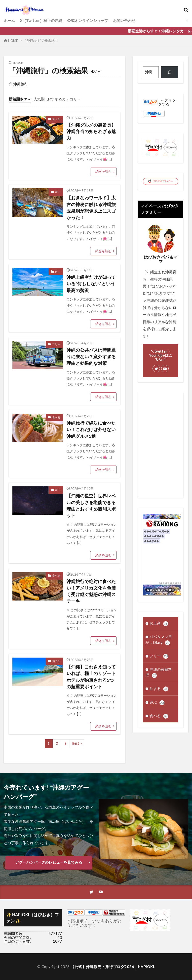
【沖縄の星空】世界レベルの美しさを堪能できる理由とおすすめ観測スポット (91, 506)
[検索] (170, 72)
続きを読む (103, 171)
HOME (13, 41)
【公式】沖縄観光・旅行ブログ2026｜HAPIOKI (112, 967)
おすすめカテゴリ (62, 99)
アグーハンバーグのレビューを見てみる (49, 862)
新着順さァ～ (20, 99)
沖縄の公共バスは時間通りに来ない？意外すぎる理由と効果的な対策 (91, 357)
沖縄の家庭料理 (159, 673)
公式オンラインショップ (88, 20)
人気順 (39, 99)
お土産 (159, 624)
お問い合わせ (124, 20)
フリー (56, 344)
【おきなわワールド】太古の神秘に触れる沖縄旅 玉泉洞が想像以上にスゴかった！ (91, 208)
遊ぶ (58, 192)
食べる (56, 119)
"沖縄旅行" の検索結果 (41, 40)
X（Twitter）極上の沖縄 (41, 20)
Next (76, 744)
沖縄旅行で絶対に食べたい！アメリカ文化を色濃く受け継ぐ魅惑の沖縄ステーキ (91, 591)
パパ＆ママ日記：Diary (159, 640)
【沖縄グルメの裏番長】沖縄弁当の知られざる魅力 (91, 132)
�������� (170, 583)
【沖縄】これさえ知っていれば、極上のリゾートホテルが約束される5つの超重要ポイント (91, 677)
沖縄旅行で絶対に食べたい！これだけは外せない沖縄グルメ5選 (91, 430)
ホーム (9, 20)
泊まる (56, 661)
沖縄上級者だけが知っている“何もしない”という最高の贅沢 (91, 284)
